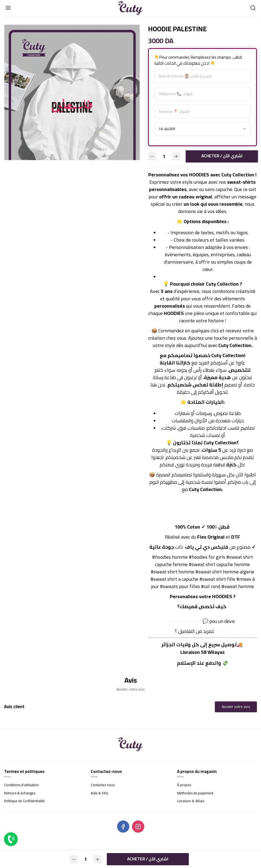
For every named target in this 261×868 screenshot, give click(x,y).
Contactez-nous (185, 621)
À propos (184, 785)
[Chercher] (253, 8)
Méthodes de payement (195, 793)
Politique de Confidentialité (24, 801)
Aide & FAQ (99, 793)
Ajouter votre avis (236, 707)
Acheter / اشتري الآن (220, 156)
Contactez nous (103, 785)
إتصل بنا (223, 631)
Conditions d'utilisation (21, 785)
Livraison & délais (191, 801)
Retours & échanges (20, 793)
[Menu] (8, 8)
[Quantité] (164, 156)
